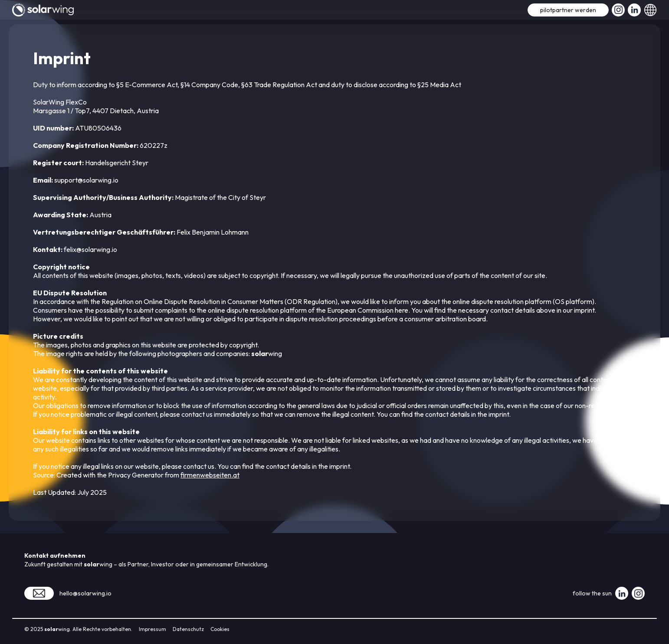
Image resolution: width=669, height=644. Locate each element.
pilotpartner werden (568, 10)
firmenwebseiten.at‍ (210, 475)
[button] (650, 10)
